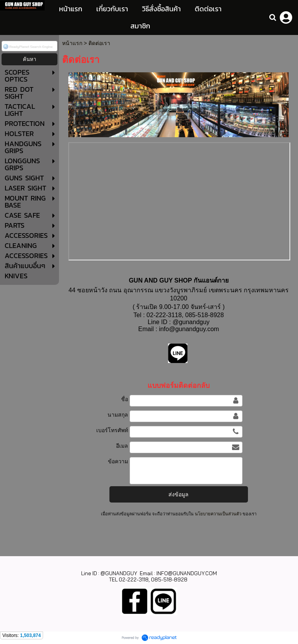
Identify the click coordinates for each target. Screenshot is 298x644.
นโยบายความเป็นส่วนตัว (218, 514)
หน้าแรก (72, 43)
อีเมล (122, 446)
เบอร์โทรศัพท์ (112, 430)
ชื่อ (125, 399)
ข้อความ (118, 461)
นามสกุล (118, 415)
